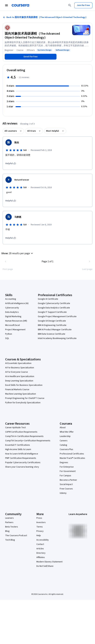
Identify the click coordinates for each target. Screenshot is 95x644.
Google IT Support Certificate (52, 312)
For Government (68, 471)
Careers (64, 441)
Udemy (63, 493)
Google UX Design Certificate (52, 321)
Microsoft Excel (12, 325)
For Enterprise (67, 467)
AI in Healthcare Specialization (20, 376)
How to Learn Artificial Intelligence (22, 454)
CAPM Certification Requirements (21, 432)
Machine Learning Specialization (21, 394)
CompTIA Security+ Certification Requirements (28, 441)
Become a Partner (68, 480)
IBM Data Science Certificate (52, 334)
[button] (18, 253)
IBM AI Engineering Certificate (52, 325)
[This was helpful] (11, 164)
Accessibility (43, 540)
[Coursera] (20, 5)
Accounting (11, 299)
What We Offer (67, 432)
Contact (40, 544)
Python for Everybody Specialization (23, 403)
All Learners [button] (11, 131)
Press (39, 518)
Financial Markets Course (17, 390)
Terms (40, 527)
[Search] (70, 5)
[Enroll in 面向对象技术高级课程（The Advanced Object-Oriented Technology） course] (31, 57)
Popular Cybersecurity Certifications (23, 463)
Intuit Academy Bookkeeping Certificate (57, 338)
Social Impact (66, 484)
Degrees (64, 463)
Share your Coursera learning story (22, 467)
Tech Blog (10, 540)
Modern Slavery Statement (49, 562)
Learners (9, 518)
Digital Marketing (13, 316)
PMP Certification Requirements (21, 458)
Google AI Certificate (48, 299)
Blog (7, 531)
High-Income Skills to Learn (18, 449)
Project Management (15, 330)
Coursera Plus (66, 449)
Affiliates (41, 557)
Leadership (65, 436)
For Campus (65, 476)
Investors (41, 522)
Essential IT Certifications (18, 445)
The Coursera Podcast (16, 536)
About (63, 428)
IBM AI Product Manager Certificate (55, 330)
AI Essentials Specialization (18, 363)
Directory (41, 553)
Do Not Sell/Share (45, 566)
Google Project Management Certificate (57, 316)
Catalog (63, 445)
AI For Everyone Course (17, 372)
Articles (40, 549)
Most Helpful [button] (53, 131)
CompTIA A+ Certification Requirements (24, 436)
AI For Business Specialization (20, 368)
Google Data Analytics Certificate (54, 308)
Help (39, 536)
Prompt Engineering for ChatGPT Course (25, 398)
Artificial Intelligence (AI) (17, 303)
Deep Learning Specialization (19, 381)
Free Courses (66, 489)
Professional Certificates (72, 454)
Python (9, 334)
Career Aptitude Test (15, 428)
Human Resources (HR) (16, 321)
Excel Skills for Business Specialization (24, 385)
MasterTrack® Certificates (72, 458)
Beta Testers (12, 527)
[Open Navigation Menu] (6, 5)
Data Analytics (12, 312)
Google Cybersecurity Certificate (54, 303)
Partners (9, 522)
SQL (7, 338)
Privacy (40, 531)
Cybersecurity (12, 308)
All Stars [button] (31, 131)
